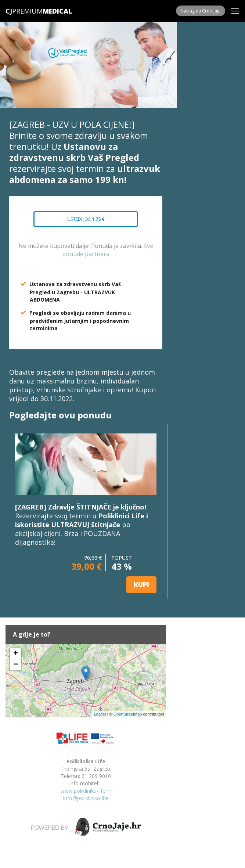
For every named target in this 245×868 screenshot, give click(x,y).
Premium (24, 11)
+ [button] (16, 654)
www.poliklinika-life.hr (86, 791)
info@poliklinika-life (86, 798)
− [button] (16, 665)
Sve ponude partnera (108, 250)
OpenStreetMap (128, 714)
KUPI (141, 584)
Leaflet (100, 714)
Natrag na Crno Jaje (201, 11)
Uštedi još (86, 219)
